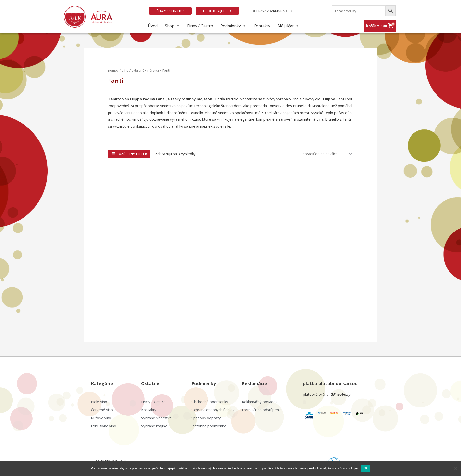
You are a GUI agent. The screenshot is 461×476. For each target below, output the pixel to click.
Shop (172, 26)
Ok (366, 468)
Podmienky (233, 26)
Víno (127, 70)
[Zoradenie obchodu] (326, 154)
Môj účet (288, 26)
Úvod (153, 26)
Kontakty (262, 26)
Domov (114, 70)
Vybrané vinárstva (147, 70)
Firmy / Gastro (200, 26)
